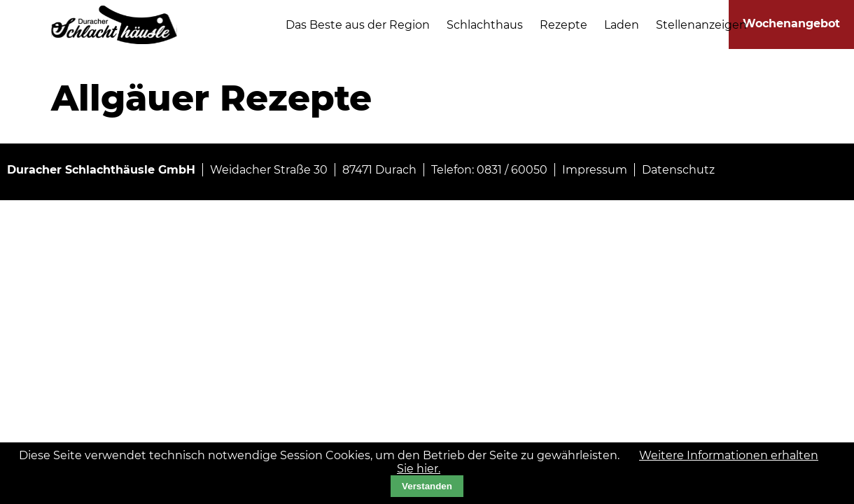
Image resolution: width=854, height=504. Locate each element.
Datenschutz (678, 170)
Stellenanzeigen (701, 25)
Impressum (595, 170)
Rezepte (563, 25)
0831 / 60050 (512, 170)
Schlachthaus (485, 25)
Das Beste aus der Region (358, 25)
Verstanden (427, 486)
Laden (622, 25)
